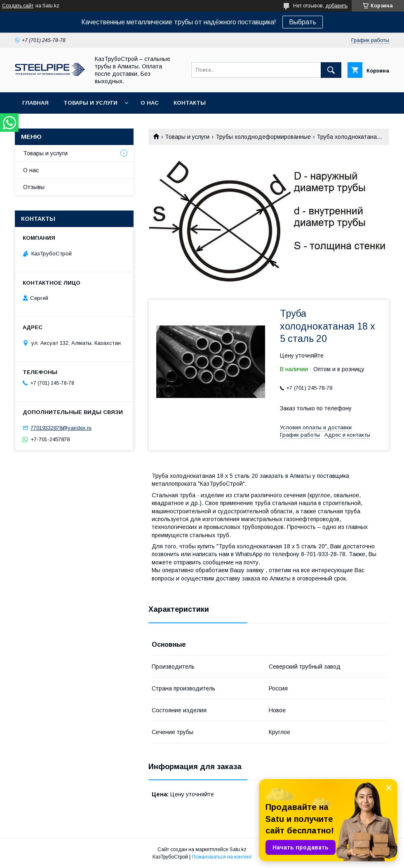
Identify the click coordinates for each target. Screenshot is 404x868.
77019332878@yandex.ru (61, 428)
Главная (35, 103)
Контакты (190, 103)
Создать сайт (18, 6)
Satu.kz (238, 849)
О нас (150, 103)
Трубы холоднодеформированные (263, 137)
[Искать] (331, 70)
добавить (336, 6)
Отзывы (34, 187)
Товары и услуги (90, 103)
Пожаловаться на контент (222, 857)
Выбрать (303, 22)
